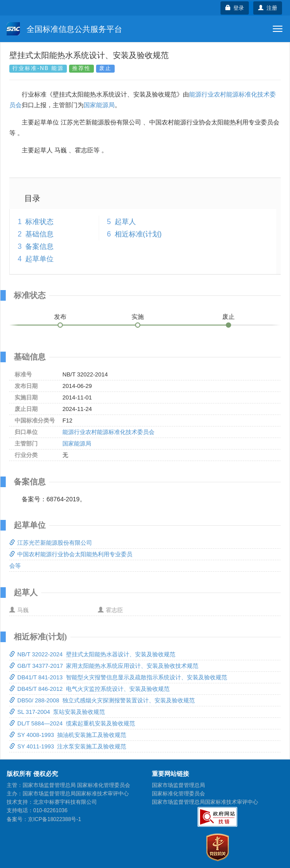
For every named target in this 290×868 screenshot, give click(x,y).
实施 (138, 317)
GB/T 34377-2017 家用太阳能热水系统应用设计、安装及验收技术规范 (104, 666)
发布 (60, 317)
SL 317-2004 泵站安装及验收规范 (57, 712)
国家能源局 (99, 105)
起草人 (125, 222)
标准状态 (39, 222)
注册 (268, 8)
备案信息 (39, 246)
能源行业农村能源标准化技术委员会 (108, 432)
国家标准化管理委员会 (178, 794)
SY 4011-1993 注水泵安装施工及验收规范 (68, 746)
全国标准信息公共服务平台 (64, 29)
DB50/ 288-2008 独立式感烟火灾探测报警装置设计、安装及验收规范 (102, 700)
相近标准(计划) (138, 234)
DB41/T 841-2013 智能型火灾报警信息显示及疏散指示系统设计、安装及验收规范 (118, 677)
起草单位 (39, 259)
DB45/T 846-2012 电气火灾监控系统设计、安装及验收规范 (89, 689)
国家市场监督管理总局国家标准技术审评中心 (205, 802)
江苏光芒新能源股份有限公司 (51, 543)
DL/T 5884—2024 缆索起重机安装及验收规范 (72, 723)
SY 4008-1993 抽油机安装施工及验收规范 (68, 735)
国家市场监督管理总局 (178, 785)
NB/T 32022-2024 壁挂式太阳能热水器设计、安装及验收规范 (92, 654)
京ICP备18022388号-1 (54, 819)
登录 (235, 8)
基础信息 (39, 234)
